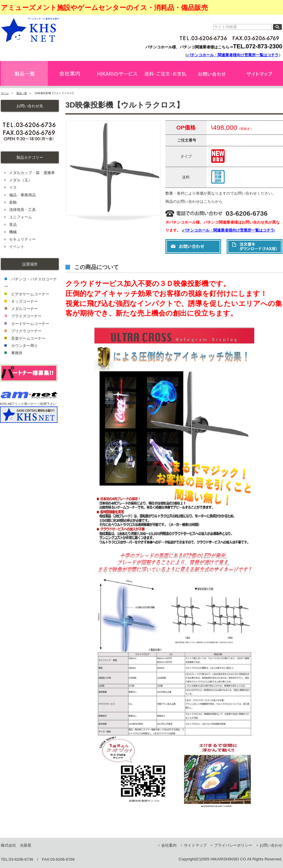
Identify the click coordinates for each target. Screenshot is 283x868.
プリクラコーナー (26, 331)
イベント (17, 247)
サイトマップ (195, 845)
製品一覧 (22, 93)
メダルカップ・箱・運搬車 (32, 173)
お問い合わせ (271, 845)
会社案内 (169, 845)
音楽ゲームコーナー (28, 338)
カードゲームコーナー (30, 324)
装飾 (13, 202)
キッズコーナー (24, 301)
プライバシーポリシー (233, 845)
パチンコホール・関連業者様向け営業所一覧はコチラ (233, 55)
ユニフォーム (21, 217)
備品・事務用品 (22, 195)
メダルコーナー (24, 309)
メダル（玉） (21, 180)
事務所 (17, 353)
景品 (13, 225)
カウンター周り (24, 346)
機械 (13, 232)
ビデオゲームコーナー (30, 294)
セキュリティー (22, 239)
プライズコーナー (26, 316)
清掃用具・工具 (22, 210)
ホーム (5, 93)
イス (13, 187)
